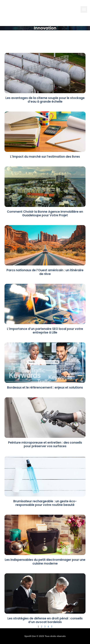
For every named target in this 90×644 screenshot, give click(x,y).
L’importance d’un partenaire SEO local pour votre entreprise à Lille (45, 331)
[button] (84, 9)
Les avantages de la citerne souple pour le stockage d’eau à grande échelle (45, 100)
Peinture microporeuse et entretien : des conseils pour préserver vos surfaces (45, 444)
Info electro (23, 9)
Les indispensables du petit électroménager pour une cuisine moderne (45, 561)
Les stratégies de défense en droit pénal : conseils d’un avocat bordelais (45, 620)
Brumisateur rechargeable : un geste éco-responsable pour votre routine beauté (45, 503)
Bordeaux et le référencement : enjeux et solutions (45, 387)
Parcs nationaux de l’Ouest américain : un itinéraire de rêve (45, 272)
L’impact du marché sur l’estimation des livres (45, 157)
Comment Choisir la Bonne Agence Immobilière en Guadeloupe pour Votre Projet (45, 213)
